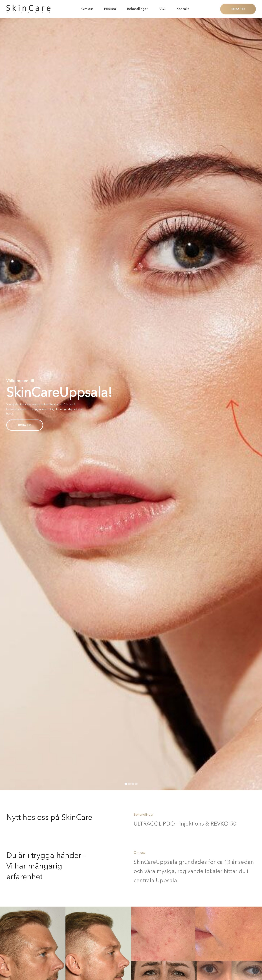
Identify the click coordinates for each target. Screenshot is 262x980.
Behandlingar (137, 9)
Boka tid (238, 9)
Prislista (110, 9)
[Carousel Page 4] (136, 784)
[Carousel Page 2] (129, 784)
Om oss (87, 9)
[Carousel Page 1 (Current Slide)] (126, 784)
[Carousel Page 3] (133, 784)
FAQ (162, 9)
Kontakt (183, 9)
